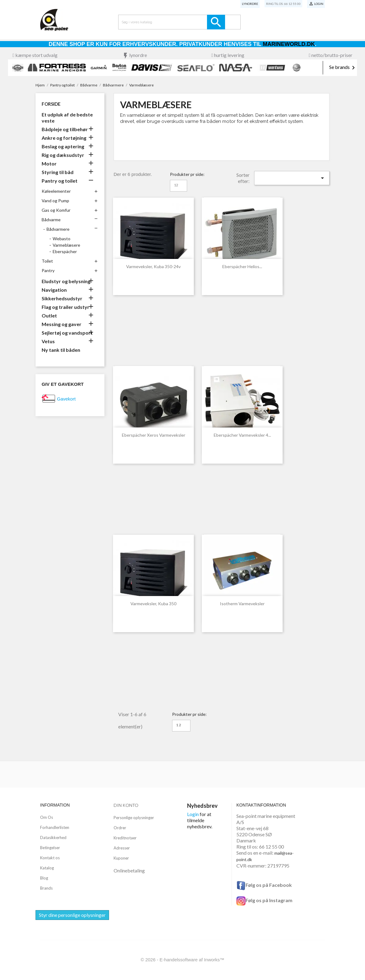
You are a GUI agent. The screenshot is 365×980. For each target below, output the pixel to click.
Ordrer (120, 828)
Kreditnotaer (125, 838)
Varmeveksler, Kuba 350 (153, 604)
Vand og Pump (55, 201)
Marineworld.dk (289, 44)
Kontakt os (50, 858)
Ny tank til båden (61, 350)
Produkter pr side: (187, 174)
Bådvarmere (58, 229)
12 (176, 185)
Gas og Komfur (56, 210)
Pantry (48, 270)
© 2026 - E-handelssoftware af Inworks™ (182, 960)
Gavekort (66, 399)
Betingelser (50, 848)
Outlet (49, 315)
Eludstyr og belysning (66, 281)
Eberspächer (65, 251)
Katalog (47, 868)
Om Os (47, 817)
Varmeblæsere (66, 245)
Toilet (47, 261)
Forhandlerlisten (55, 827)
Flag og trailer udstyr (66, 307)
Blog (44, 878)
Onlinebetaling (129, 870)
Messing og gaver (62, 324)
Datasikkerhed (53, 838)
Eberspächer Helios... (242, 266)
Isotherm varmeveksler (242, 604)
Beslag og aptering (63, 146)
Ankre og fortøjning (64, 138)
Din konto (126, 805)
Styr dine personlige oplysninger (72, 915)
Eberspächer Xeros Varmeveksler (154, 435)
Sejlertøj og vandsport (67, 333)
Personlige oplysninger (134, 818)
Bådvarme (51, 220)
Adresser (122, 848)
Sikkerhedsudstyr (62, 298)
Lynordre (250, 4)
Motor (49, 163)
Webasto (62, 239)
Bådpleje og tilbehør (65, 129)
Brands (46, 888)
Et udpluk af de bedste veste (67, 118)
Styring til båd (58, 172)
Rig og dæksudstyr (63, 155)
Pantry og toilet (60, 181)
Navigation (54, 290)
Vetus (48, 341)
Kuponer (121, 858)
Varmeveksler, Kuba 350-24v (153, 266)
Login (193, 814)
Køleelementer (56, 191)
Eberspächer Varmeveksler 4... (242, 435)
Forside (51, 104)
